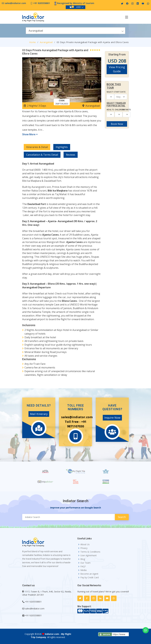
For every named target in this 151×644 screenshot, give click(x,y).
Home (33, 42)
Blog (83, 559)
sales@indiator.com (15, 3)
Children (117, 110)
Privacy (84, 548)
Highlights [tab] (62, 147)
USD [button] (78, 7)
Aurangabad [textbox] (36, 31)
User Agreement (89, 555)
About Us (85, 544)
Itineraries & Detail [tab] (37, 147)
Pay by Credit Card (90, 578)
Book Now (117, 124)
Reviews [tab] (71, 155)
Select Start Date (116, 92)
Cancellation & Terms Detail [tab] (42, 155)
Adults (109, 110)
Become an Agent (89, 574)
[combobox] (75, 31)
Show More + (30, 134)
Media (83, 570)
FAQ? (83, 566)
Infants (125, 110)
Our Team (85, 563)
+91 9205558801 (42, 3)
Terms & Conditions (90, 552)
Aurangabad (46, 42)
